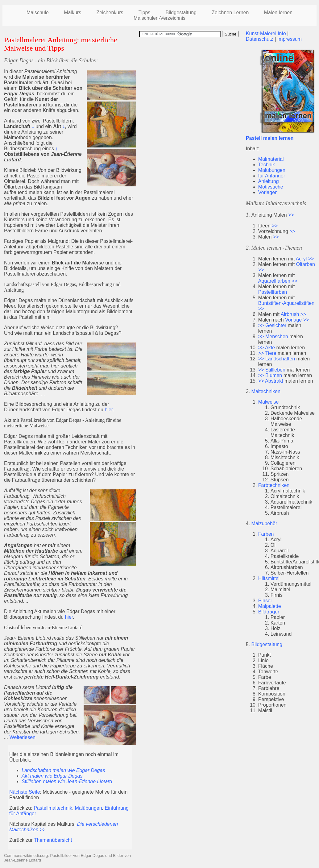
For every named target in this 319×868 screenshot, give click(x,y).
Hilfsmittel (269, 578)
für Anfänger (272, 176)
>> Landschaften (277, 359)
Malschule (38, 12)
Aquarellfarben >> (278, 281)
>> (291, 215)
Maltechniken (266, 391)
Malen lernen (278, 12)
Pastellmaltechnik (53, 808)
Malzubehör (264, 523)
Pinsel (265, 601)
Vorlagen (268, 192)
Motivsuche (271, 187)
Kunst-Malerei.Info (266, 33)
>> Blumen (270, 375)
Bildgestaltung (267, 644)
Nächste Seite (25, 792)
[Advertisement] (191, 81)
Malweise (269, 402)
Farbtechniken (274, 485)
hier (109, 410)
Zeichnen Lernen (230, 12)
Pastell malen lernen (270, 138)
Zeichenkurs (110, 12)
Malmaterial (271, 159)
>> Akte (267, 348)
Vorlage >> (297, 320)
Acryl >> (305, 259)
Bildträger (269, 612)
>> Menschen (273, 336)
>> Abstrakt (271, 381)
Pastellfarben (273, 292)
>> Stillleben (272, 370)
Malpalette (270, 606)
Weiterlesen (23, 737)
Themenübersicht (53, 840)
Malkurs (72, 12)
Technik (267, 165)
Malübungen (89, 808)
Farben (266, 534)
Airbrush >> (294, 314)
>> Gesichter (272, 325)
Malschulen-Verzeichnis (159, 18)
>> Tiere (267, 353)
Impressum (290, 39)
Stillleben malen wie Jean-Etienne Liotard (67, 781)
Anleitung (269, 181)
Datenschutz (260, 39)
